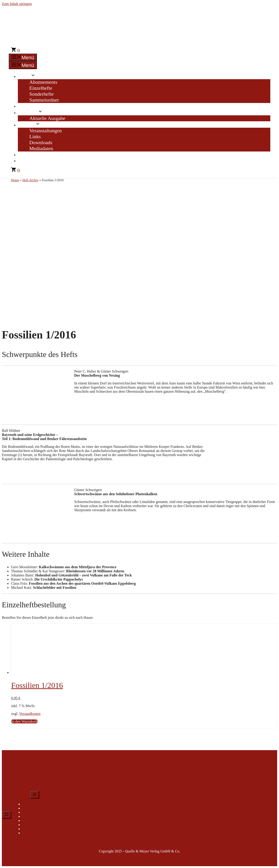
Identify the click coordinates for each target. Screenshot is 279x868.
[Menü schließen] (35, 795)
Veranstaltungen (46, 131)
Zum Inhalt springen (17, 4)
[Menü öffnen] (7, 815)
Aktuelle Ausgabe (47, 118)
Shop (29, 76)
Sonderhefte (41, 94)
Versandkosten (30, 714)
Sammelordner (44, 100)
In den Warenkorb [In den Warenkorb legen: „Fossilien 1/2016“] (24, 721)
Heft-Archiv (33, 106)
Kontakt (28, 154)
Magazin (33, 112)
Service (31, 125)
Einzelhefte (41, 88)
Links (35, 137)
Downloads (41, 142)
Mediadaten (41, 148)
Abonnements (43, 82)
